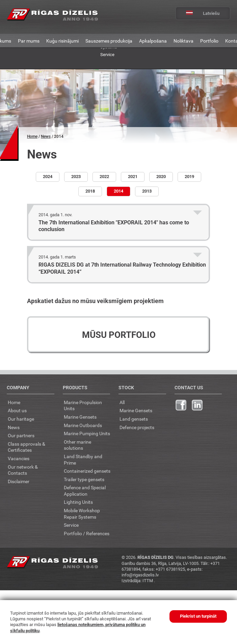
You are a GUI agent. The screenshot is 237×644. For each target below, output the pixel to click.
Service (107, 54)
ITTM (148, 580)
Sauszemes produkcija (109, 41)
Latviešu (198, 13)
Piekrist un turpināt (198, 616)
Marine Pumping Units (87, 433)
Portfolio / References (87, 533)
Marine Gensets (80, 417)
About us (17, 410)
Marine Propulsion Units (83, 405)
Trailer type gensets (84, 479)
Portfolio (209, 41)
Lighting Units (78, 502)
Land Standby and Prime (83, 460)
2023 (76, 177)
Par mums (29, 41)
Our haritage (21, 419)
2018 (90, 191)
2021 (133, 177)
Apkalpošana (153, 41)
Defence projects (137, 427)
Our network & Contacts (23, 470)
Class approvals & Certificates (27, 447)
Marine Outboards (83, 425)
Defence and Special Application (85, 491)
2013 (147, 191)
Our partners (21, 435)
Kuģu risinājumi (62, 41)
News (46, 137)
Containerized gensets (87, 471)
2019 (189, 177)
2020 (161, 177)
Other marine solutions (77, 445)
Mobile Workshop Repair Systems (82, 514)
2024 (48, 177)
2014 (119, 191)
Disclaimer (19, 481)
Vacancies (19, 458)
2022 (104, 177)
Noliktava (183, 41)
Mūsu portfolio (119, 335)
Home (32, 137)
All (122, 402)
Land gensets (134, 419)
